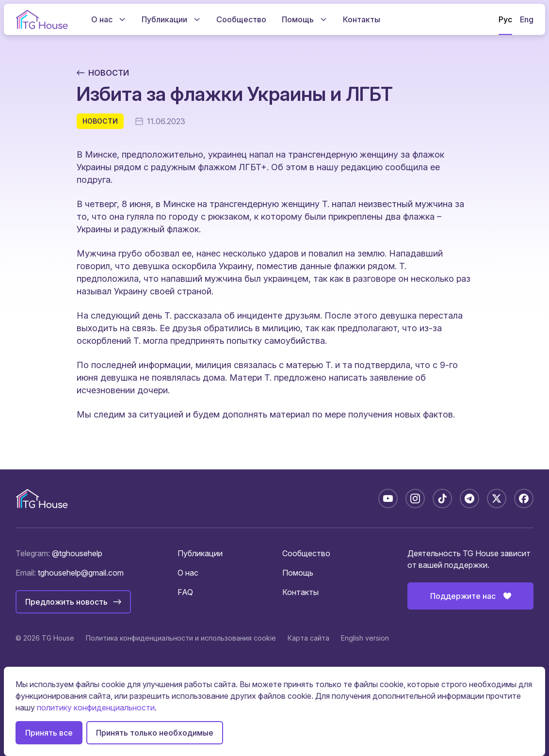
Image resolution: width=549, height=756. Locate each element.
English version (365, 638)
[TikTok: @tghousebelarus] (442, 499)
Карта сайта (308, 638)
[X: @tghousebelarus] (497, 499)
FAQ (185, 592)
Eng (527, 19)
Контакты (300, 592)
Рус (505, 19)
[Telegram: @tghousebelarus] (469, 499)
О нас (188, 573)
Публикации (200, 553)
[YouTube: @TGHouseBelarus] (388, 499)
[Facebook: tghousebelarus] (524, 499)
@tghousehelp (77, 553)
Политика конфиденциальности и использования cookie (181, 638)
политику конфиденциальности (96, 708)
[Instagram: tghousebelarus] (415, 499)
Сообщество (306, 553)
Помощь (298, 573)
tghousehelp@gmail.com (81, 573)
